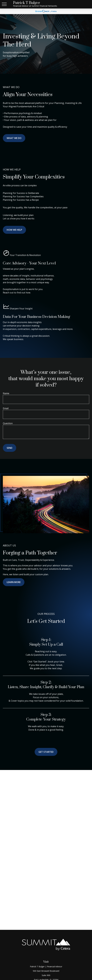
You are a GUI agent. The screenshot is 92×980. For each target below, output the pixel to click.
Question (8, 423)
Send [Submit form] (10, 448)
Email (6, 408)
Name (6, 393)
